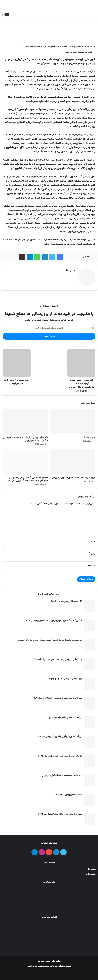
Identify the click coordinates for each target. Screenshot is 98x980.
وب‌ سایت (91, 564)
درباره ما (92, 868)
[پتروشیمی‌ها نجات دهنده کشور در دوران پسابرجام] (73, 461)
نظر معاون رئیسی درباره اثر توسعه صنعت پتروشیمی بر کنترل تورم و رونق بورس (25, 438)
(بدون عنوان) (90, 436)
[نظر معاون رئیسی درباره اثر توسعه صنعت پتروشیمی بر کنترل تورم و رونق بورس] (25, 420)
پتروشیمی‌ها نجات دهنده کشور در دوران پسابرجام (74, 477)
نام (93, 540)
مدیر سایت (69, 271)
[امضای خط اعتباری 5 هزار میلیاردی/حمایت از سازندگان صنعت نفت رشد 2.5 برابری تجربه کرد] (25, 461)
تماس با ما (91, 873)
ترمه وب (41, 960)
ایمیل (92, 552)
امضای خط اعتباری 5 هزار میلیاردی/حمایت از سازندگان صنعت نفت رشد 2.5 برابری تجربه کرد (27, 478)
